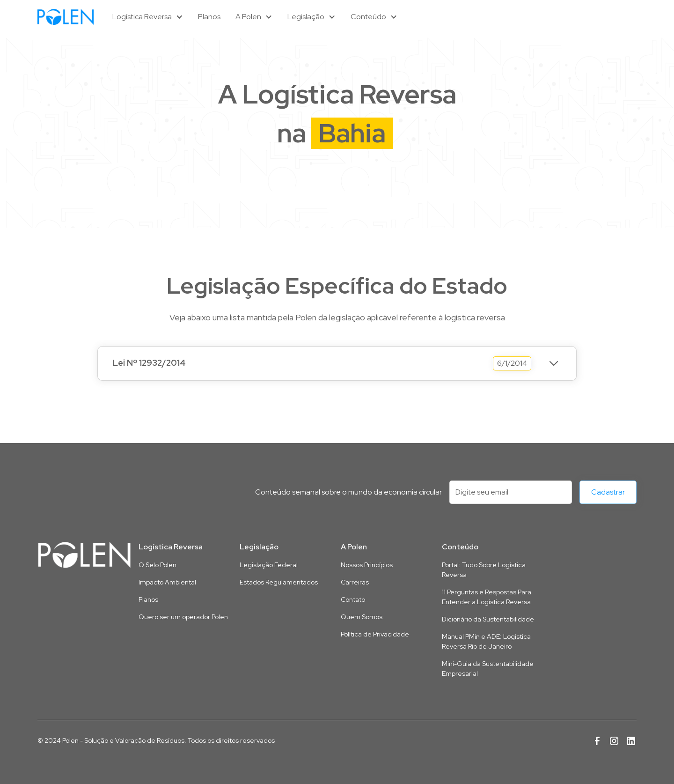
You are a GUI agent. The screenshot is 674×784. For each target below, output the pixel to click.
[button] (148, 17)
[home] (66, 17)
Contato (353, 599)
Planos (209, 17)
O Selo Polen (158, 565)
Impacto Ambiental (167, 582)
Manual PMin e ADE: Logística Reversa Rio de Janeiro (486, 641)
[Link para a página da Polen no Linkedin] (631, 741)
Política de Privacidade (375, 634)
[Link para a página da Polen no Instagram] (614, 741)
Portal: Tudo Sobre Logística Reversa (484, 570)
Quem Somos (362, 617)
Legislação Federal (269, 565)
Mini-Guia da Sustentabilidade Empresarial (488, 669)
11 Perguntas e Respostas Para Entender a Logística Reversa (487, 597)
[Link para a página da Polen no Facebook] (597, 741)
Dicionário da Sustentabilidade (488, 619)
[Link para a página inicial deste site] (84, 555)
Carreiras (355, 582)
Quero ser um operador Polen (183, 617)
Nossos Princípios (367, 565)
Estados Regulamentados (279, 582)
